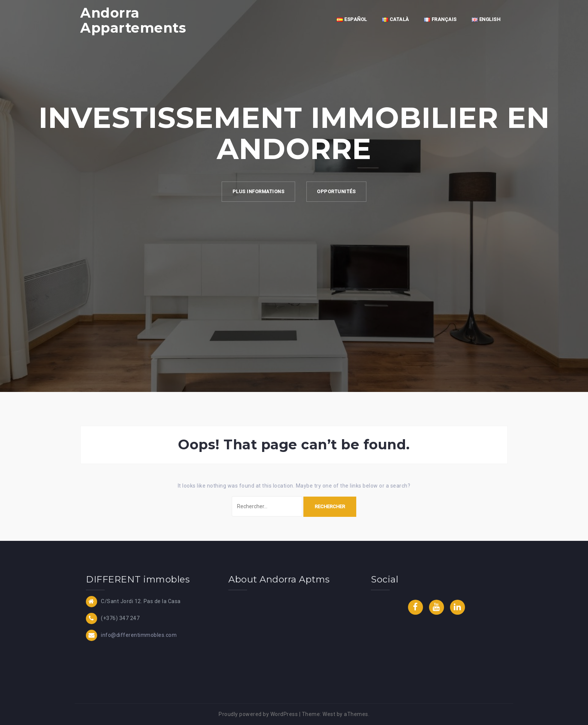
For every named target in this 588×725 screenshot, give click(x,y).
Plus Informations (257, 192)
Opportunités (337, 192)
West (329, 714)
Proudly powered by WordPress (258, 714)
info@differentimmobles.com (139, 635)
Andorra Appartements (133, 20)
